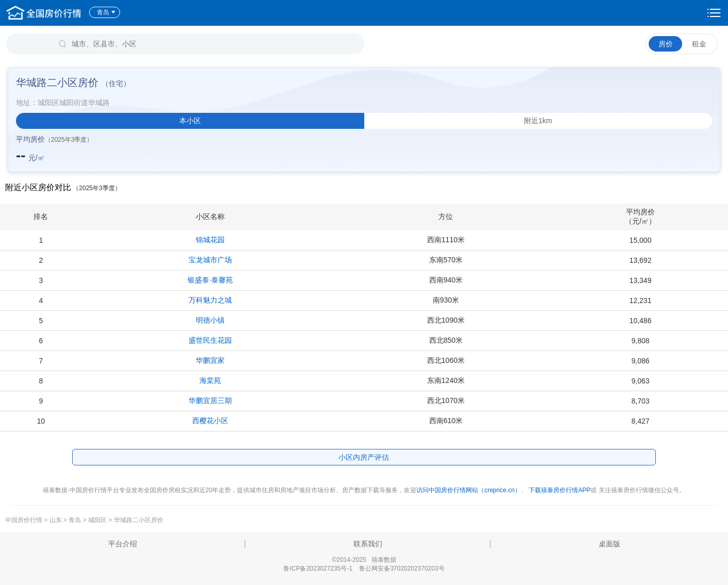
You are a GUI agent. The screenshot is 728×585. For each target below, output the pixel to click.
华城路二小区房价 (139, 520)
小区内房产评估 (364, 457)
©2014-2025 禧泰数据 (364, 560)
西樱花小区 (210, 421)
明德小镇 (210, 320)
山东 (56, 520)
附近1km (538, 121)
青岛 (106, 12)
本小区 (190, 121)
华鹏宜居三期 (210, 400)
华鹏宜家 (210, 360)
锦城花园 (210, 240)
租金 (699, 44)
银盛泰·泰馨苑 (210, 280)
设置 (714, 13)
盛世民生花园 (210, 340)
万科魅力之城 (210, 300)
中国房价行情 (24, 520)
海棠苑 (210, 380)
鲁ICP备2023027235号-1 (318, 569)
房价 (666, 44)
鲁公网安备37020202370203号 (402, 569)
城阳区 (97, 520)
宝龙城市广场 (210, 260)
